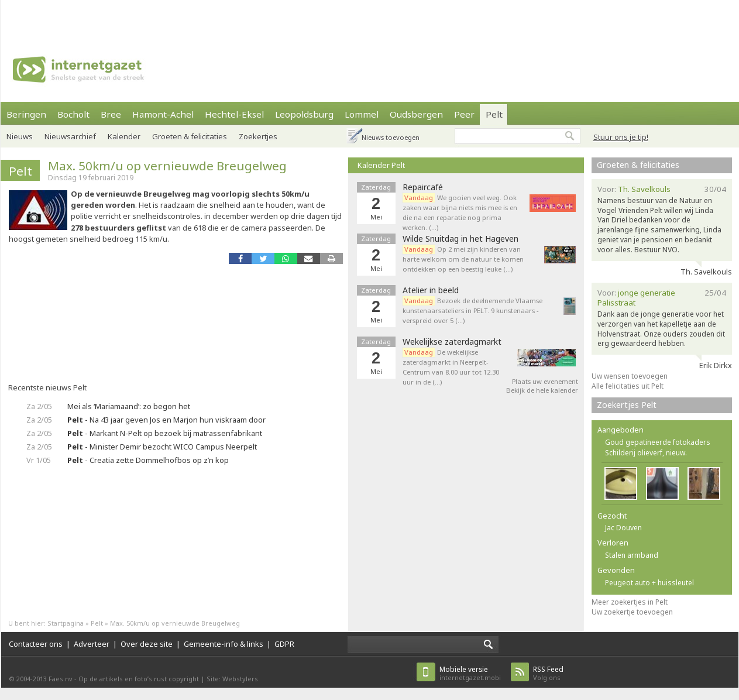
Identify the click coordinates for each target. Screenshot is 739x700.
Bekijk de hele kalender (542, 390)
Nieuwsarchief (70, 136)
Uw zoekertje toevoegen (632, 612)
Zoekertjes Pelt (627, 405)
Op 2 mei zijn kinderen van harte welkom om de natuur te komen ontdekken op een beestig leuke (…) (463, 259)
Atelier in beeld (431, 290)
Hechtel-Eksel (234, 114)
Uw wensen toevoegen (630, 376)
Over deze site (147, 644)
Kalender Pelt (381, 165)
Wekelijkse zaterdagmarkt (452, 342)
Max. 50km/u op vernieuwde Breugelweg (167, 166)
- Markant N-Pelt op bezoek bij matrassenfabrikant (165, 433)
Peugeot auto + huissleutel (649, 583)
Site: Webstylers (232, 679)
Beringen (26, 114)
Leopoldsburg (304, 114)
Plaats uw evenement (545, 381)
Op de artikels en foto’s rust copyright (139, 679)
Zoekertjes (258, 136)
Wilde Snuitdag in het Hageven (460, 239)
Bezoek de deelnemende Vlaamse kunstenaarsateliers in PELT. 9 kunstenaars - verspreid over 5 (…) (472, 310)
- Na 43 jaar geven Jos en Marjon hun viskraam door (166, 420)
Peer (464, 114)
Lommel (362, 114)
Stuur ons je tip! (621, 137)
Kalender (124, 136)
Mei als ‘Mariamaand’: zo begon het (129, 406)
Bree (111, 114)
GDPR (284, 644)
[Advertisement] (173, 18)
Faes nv (61, 679)
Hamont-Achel (163, 114)
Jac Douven (623, 528)
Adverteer (92, 644)
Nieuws (20, 136)
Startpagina (66, 623)
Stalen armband (632, 555)
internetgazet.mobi (470, 673)
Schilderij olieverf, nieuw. (646, 453)
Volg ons (548, 673)
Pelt (494, 114)
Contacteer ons (36, 644)
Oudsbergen (416, 114)
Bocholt (73, 114)
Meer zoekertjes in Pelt (630, 602)
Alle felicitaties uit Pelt (628, 386)
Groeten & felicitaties (190, 136)
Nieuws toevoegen (391, 137)
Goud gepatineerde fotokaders (658, 442)
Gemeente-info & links (224, 644)
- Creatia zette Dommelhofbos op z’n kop (148, 460)
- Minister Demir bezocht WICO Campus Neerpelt (162, 447)
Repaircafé (423, 187)
